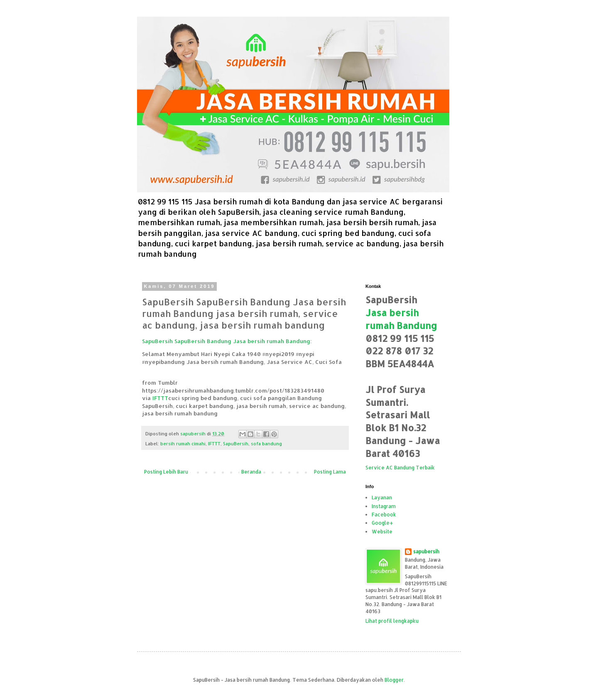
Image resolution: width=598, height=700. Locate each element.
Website (382, 532)
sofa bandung (266, 444)
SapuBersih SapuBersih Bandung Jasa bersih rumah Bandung (226, 341)
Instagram (384, 506)
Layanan (382, 497)
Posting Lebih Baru (166, 472)
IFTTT (160, 398)
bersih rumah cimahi (183, 444)
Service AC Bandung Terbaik (400, 468)
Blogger (394, 680)
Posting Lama (330, 472)
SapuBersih (236, 444)
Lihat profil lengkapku (392, 621)
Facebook (384, 515)
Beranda (251, 472)
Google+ (382, 523)
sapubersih (426, 551)
